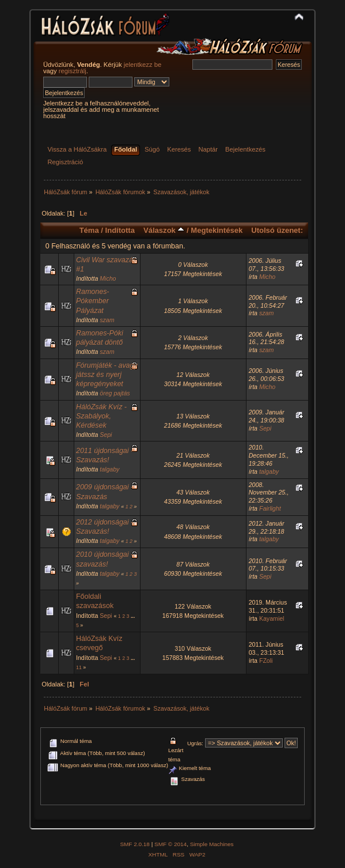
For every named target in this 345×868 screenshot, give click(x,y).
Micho (108, 278)
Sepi (106, 435)
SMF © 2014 (170, 844)
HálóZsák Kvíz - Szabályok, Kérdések (101, 416)
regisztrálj (73, 71)
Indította (120, 230)
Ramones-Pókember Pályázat (93, 301)
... (133, 616)
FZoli (266, 661)
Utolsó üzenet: (277, 230)
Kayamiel (272, 618)
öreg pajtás (115, 393)
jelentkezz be (143, 65)
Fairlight (270, 508)
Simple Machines (212, 844)
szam (107, 320)
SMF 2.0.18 (135, 844)
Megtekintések (217, 230)
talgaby (109, 469)
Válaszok (164, 230)
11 (79, 667)
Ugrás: (195, 743)
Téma (89, 230)
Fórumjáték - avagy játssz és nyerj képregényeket (107, 375)
